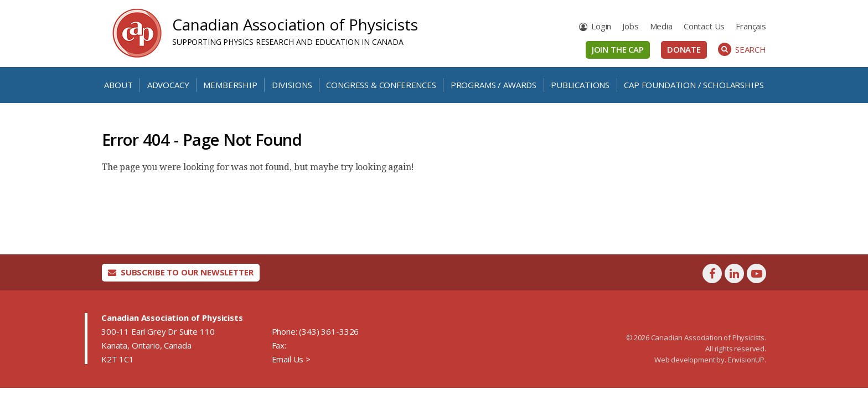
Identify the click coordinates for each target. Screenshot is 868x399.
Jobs (630, 26)
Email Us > (291, 359)
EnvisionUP (746, 360)
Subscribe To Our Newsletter (181, 272)
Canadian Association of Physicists (295, 24)
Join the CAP (618, 49)
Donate (684, 49)
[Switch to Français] (751, 26)
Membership (230, 85)
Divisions (292, 85)
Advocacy (168, 85)
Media (661, 26)
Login (601, 26)
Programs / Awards (494, 85)
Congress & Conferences (381, 85)
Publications (580, 85)
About (118, 85)
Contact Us (704, 26)
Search (742, 49)
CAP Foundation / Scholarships (694, 85)
